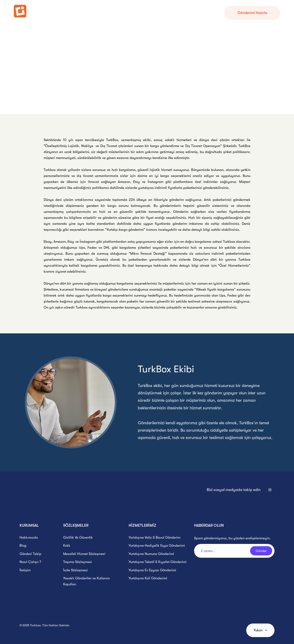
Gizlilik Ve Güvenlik (78, 537)
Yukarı (260, 630)
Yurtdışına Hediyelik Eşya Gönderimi (157, 546)
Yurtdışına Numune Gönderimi (151, 554)
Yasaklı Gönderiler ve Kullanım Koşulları (86, 581)
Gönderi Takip (83, 13)
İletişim (25, 570)
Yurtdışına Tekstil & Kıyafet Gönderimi (158, 562)
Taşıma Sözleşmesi (78, 562)
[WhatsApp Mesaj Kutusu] (283, 632)
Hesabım (128, 13)
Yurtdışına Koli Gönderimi (148, 578)
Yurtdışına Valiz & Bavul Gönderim (154, 537)
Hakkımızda (29, 537)
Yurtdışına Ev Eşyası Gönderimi (152, 570)
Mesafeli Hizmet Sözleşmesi (84, 554)
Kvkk (67, 546)
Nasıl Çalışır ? (108, 13)
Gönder (261, 551)
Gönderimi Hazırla (252, 13)
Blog (23, 546)
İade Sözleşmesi (75, 570)
